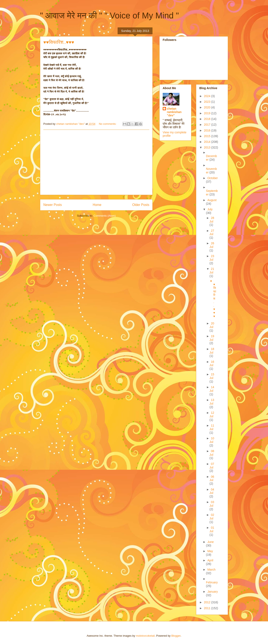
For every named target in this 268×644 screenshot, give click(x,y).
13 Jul (212, 402)
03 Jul (212, 504)
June (210, 542)
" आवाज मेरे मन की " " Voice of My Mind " (109, 16)
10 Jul (212, 440)
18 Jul (212, 351)
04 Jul (212, 491)
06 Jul (212, 478)
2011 (208, 608)
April (210, 560)
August (212, 200)
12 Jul (212, 414)
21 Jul (212, 271)
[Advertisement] (96, 162)
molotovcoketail (145, 636)
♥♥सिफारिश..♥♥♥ (59, 42)
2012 (208, 602)
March (211, 570)
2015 (208, 136)
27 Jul (212, 232)
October (213, 178)
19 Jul (212, 338)
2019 (208, 113)
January (213, 592)
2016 (208, 130)
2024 (208, 96)
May (210, 551)
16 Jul (212, 364)
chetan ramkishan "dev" (174, 112)
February (212, 582)
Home (97, 205)
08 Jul (212, 453)
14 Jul (212, 389)
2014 (208, 142)
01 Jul (212, 529)
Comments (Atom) (105, 216)
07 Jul (212, 466)
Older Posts (141, 205)
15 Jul (212, 376)
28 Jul (212, 220)
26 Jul (212, 245)
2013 (208, 147)
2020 (208, 107)
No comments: (108, 124)
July (210, 209)
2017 (208, 125)
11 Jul (212, 427)
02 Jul (212, 517)
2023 (208, 102)
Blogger (176, 636)
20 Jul (212, 325)
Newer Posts (53, 205)
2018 (208, 119)
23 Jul (212, 258)
